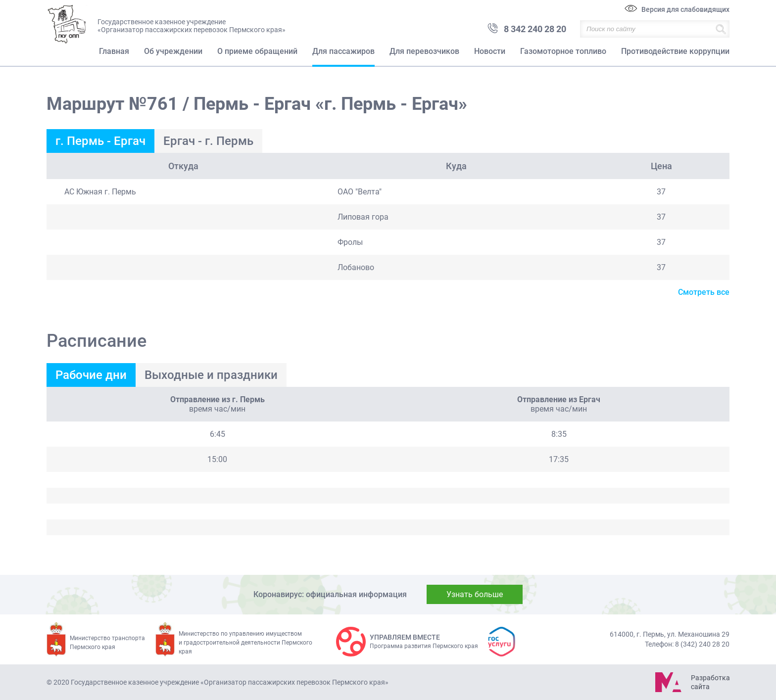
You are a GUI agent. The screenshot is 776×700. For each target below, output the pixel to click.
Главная (114, 51)
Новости (490, 51)
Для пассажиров (343, 51)
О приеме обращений (257, 51)
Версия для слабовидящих (685, 9)
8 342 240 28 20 (535, 29)
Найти (721, 29)
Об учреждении (173, 51)
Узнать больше (475, 594)
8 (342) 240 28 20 (702, 644)
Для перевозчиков (424, 51)
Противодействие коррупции (675, 51)
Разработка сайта (710, 682)
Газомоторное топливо (563, 51)
